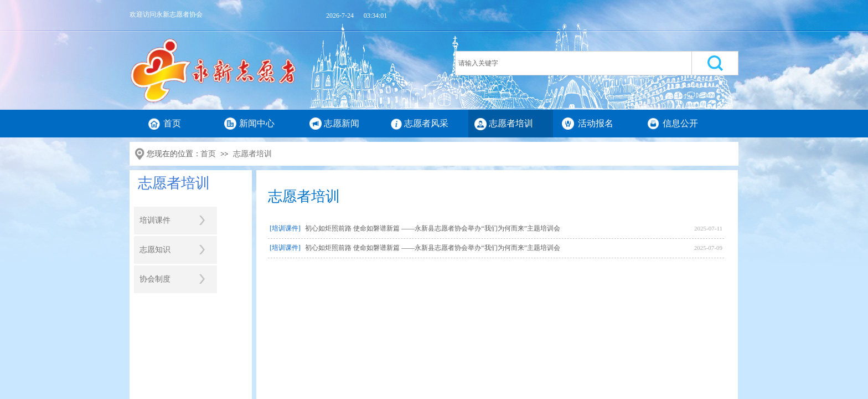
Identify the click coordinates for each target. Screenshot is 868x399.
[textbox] (573, 63)
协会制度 (155, 279)
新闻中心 (257, 123)
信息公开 (680, 123)
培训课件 (155, 220)
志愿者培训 (511, 123)
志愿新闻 (342, 123)
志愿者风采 (426, 123)
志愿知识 (155, 250)
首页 (172, 123)
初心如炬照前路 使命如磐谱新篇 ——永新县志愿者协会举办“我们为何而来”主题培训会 (433, 228)
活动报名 (596, 123)
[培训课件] (285, 228)
